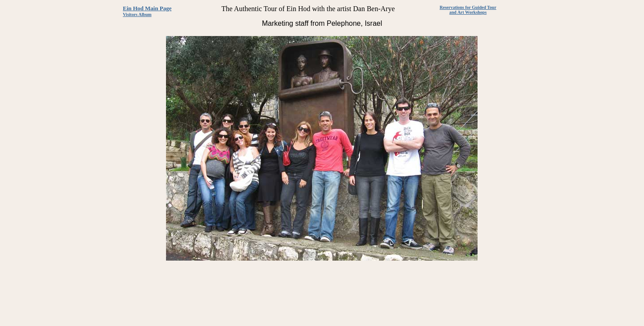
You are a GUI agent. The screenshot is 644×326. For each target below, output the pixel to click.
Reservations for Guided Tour (468, 7)
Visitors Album (137, 14)
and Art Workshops (468, 12)
